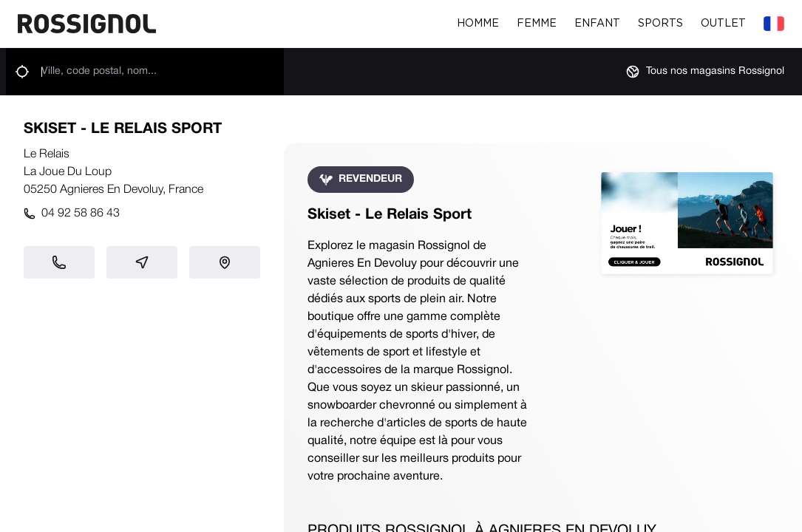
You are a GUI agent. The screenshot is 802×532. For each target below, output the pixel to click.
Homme (478, 24)
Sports (660, 24)
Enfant (597, 24)
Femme (537, 24)
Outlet (723, 24)
